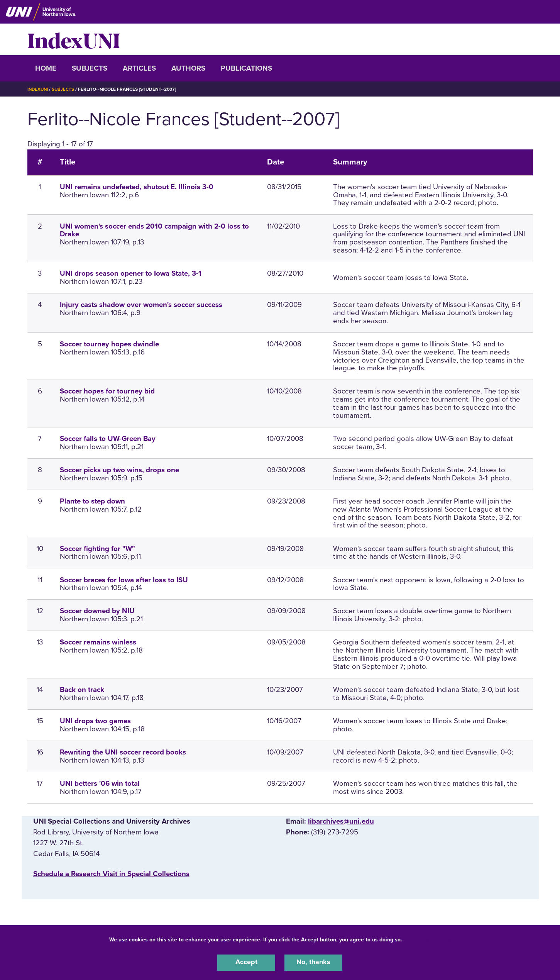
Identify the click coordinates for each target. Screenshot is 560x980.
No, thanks (313, 962)
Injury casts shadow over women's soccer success (141, 305)
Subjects (90, 68)
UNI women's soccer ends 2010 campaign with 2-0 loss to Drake (154, 230)
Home (46, 68)
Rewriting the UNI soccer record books (123, 752)
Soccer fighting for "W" (97, 549)
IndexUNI (74, 39)
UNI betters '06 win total (100, 783)
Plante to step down (92, 501)
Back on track (82, 690)
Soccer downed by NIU (97, 611)
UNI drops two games (95, 721)
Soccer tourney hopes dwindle (109, 344)
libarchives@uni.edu (341, 821)
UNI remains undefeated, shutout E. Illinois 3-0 (137, 187)
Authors (188, 68)
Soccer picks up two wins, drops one (119, 470)
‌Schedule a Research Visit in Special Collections (111, 874)
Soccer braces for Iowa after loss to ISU (124, 580)
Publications (246, 68)
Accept (246, 962)
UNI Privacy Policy (428, 939)
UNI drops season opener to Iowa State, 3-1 (131, 273)
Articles (139, 68)
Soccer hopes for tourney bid (107, 391)
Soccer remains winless (98, 642)
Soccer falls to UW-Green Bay (108, 439)
